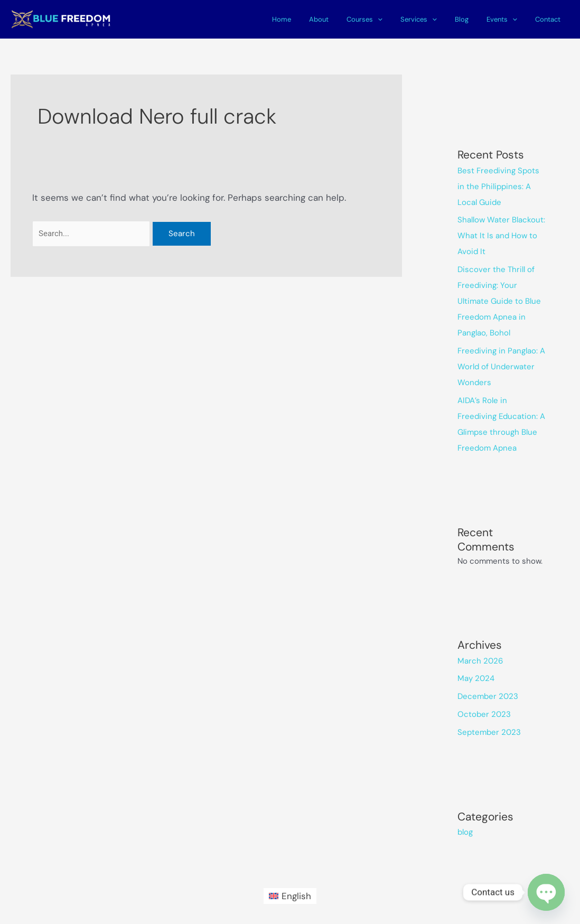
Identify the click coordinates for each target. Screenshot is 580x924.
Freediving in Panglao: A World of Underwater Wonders (501, 367)
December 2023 (488, 696)
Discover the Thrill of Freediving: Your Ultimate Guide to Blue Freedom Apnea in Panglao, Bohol (499, 301)
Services (433, 20)
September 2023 (489, 732)
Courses (384, 20)
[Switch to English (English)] (290, 896)
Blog (472, 19)
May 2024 (476, 678)
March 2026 (480, 661)
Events (508, 20)
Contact (550, 19)
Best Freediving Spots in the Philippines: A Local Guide (498, 186)
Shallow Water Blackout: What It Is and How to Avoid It (501, 236)
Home (310, 19)
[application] (397, 20)
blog (465, 832)
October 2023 (484, 714)
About (343, 19)
